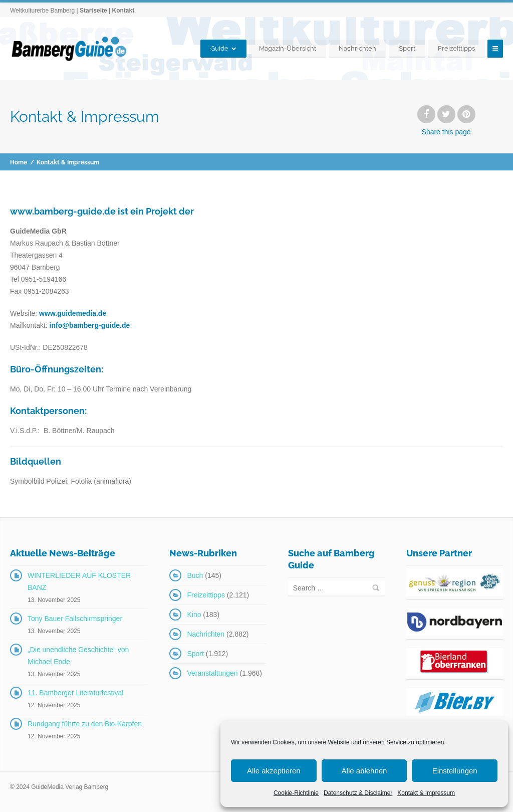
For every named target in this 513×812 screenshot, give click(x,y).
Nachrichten (357, 48)
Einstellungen (455, 771)
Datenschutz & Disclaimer (358, 793)
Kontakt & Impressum (426, 793)
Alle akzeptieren (274, 771)
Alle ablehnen (364, 771)
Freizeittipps (456, 48)
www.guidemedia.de (73, 313)
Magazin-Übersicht (288, 48)
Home (19, 162)
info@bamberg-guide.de (90, 325)
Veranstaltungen (212, 673)
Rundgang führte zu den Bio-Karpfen (85, 724)
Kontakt (123, 11)
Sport (407, 48)
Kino (194, 615)
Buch (195, 575)
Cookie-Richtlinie (296, 793)
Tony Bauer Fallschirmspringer (75, 619)
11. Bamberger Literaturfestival (75, 693)
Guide (219, 48)
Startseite (93, 11)
